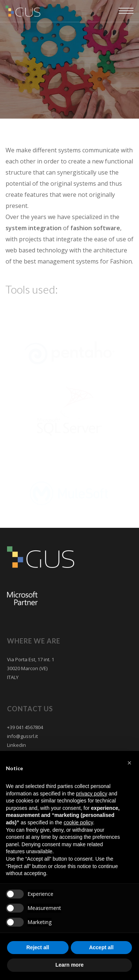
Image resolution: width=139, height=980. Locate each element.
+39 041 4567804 (25, 727)
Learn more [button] (69, 965)
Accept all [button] (101, 947)
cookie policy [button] (78, 822)
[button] (129, 763)
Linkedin (16, 745)
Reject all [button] (38, 947)
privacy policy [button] (92, 794)
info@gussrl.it (22, 736)
